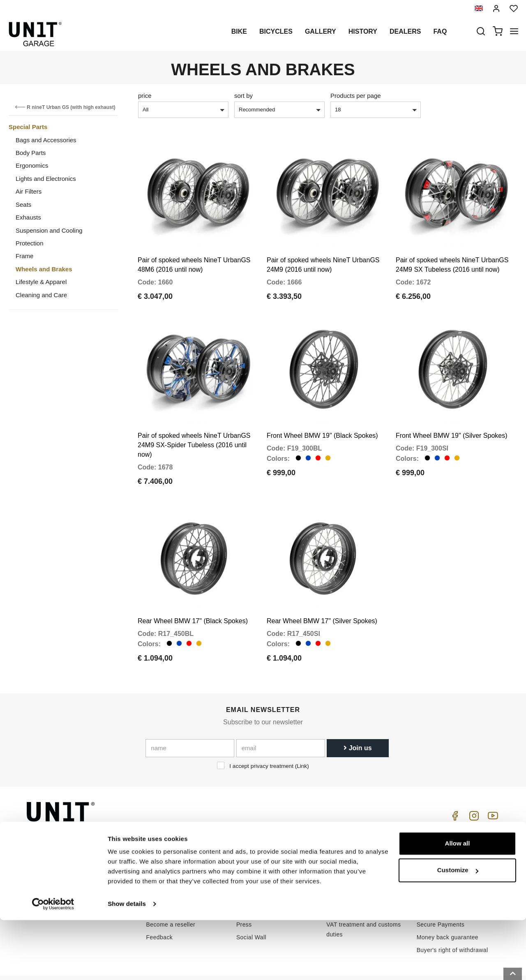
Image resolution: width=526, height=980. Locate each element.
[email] (281, 719)
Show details (127, 964)
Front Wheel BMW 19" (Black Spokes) (322, 417)
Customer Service (351, 857)
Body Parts (31, 153)
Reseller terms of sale (446, 857)
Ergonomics (32, 165)
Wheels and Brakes (44, 269)
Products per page (356, 96)
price (145, 96)
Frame (24, 256)
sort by (243, 96)
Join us (358, 719)
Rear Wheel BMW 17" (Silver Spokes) (322, 592)
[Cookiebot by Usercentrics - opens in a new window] (53, 964)
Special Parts (28, 127)
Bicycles (276, 31)
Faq (440, 31)
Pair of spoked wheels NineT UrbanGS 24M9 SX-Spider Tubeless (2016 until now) (194, 426)
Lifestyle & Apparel (41, 282)
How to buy (341, 845)
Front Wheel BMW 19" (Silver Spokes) (452, 417)
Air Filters (29, 191)
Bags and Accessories (46, 140)
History (363, 31)
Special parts (254, 857)
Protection (30, 243)
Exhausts (28, 217)
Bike (239, 31)
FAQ (332, 870)
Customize (458, 930)
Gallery (321, 31)
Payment (429, 870)
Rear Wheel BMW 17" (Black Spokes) (193, 592)
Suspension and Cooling (49, 230)
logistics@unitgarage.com (76, 845)
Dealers (405, 31)
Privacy (156, 870)
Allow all (458, 903)
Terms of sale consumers (451, 845)
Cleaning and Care (41, 295)
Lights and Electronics (46, 179)
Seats (23, 205)
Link (302, 737)
